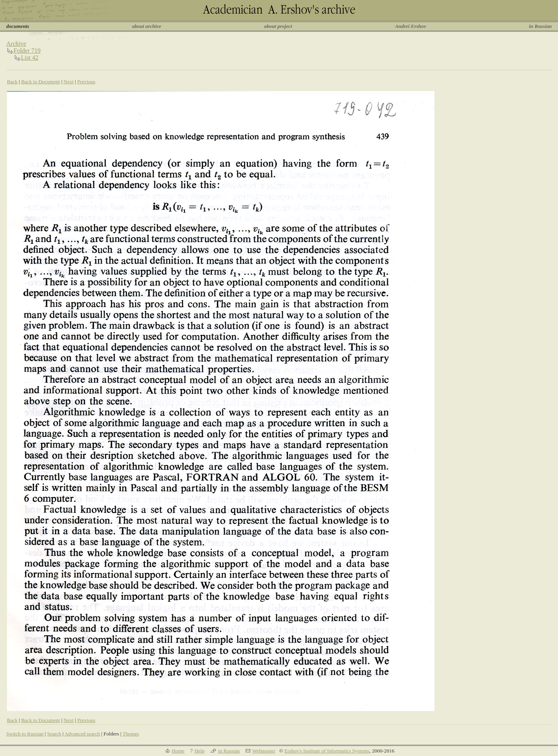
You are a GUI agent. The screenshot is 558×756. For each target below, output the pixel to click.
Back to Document (41, 82)
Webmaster (264, 751)
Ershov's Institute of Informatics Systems (327, 751)
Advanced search (82, 734)
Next (69, 82)
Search (54, 734)
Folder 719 (27, 51)
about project (278, 26)
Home (178, 751)
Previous (86, 82)
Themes (131, 734)
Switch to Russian (25, 734)
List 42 (30, 58)
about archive (147, 26)
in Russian (540, 26)
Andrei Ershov (410, 26)
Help (200, 751)
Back (12, 82)
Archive (16, 44)
